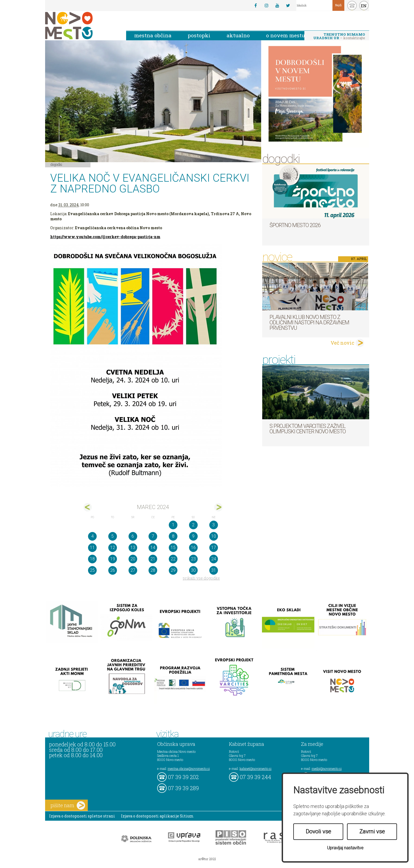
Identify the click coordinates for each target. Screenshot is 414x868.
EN (364, 6)
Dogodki (56, 164)
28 (153, 570)
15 (173, 548)
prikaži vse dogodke (201, 578)
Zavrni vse (372, 832)
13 (133, 548)
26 (113, 570)
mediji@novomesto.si (327, 769)
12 (113, 548)
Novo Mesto (82, 26)
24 (214, 559)
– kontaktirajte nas (339, 36)
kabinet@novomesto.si (255, 769)
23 (193, 559)
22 (173, 559)
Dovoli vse (318, 832)
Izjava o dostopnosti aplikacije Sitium (157, 816)
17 (214, 548)
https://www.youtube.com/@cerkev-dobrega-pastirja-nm (105, 237)
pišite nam (68, 805)
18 (92, 559)
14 (153, 548)
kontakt (352, 6)
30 (193, 570)
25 (92, 570)
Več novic (342, 343)
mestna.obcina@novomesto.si (189, 769)
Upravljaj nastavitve (345, 848)
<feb (88, 507)
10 (214, 536)
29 (173, 570)
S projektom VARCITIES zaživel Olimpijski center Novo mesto (308, 429)
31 (214, 570)
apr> (218, 507)
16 (193, 548)
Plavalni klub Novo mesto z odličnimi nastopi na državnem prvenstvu (309, 322)
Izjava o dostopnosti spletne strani (82, 816)
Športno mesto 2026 (295, 225)
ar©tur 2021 (207, 859)
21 (153, 559)
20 (133, 559)
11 (92, 548)
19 (113, 559)
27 (133, 570)
